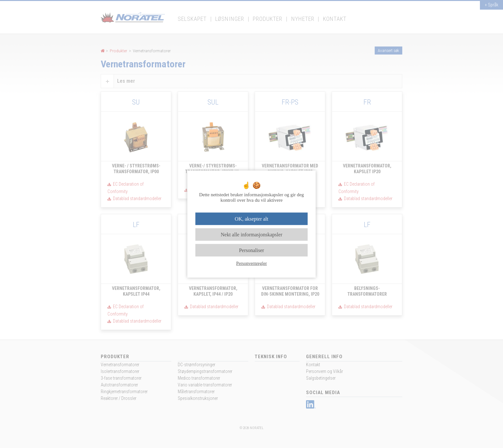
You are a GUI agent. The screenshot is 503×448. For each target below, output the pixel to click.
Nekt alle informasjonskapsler (251, 234)
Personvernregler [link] (251, 263)
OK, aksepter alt (251, 219)
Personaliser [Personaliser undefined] (251, 250)
